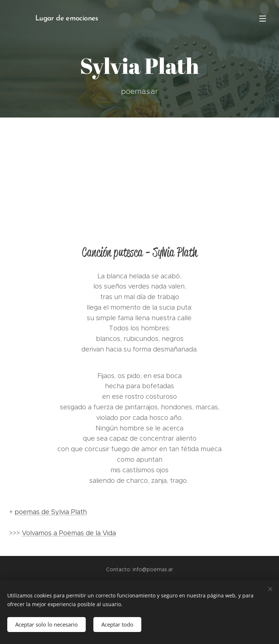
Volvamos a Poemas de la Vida (69, 533)
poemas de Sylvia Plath (51, 512)
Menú (263, 19)
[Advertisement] (139, 172)
